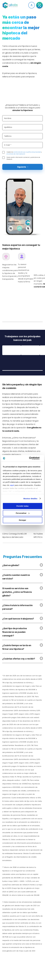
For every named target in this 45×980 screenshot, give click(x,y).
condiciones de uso (19, 152)
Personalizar (23, 513)
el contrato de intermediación (16, 154)
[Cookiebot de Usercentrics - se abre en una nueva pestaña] (32, 458)
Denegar (22, 520)
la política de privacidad (33, 152)
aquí (12, 485)
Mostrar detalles (30, 499)
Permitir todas (22, 506)
